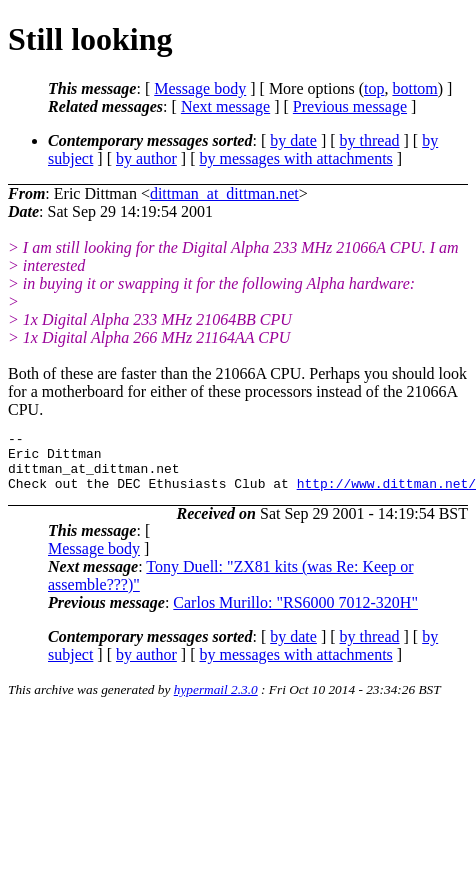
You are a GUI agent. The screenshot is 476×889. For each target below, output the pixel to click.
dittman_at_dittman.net (224, 193)
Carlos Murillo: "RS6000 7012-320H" (295, 614)
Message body (200, 88)
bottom (414, 88)
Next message (225, 106)
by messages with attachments (296, 158)
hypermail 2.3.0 (216, 701)
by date (293, 140)
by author (146, 158)
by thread (370, 140)
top (374, 88)
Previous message (350, 106)
